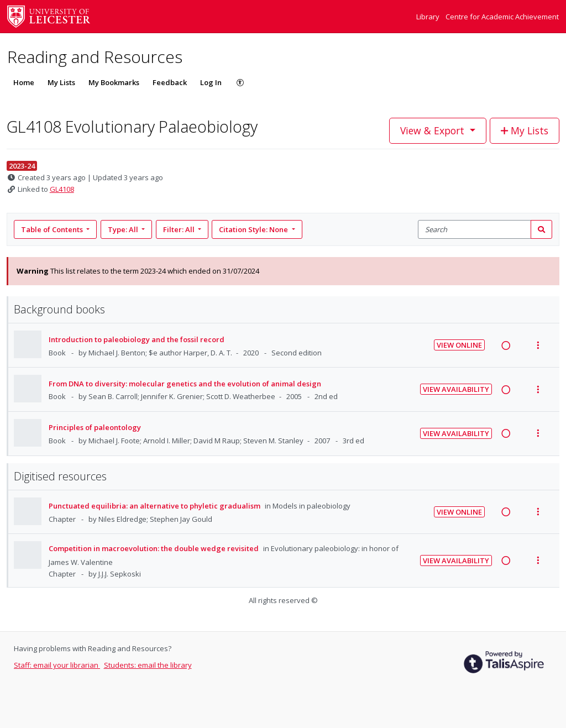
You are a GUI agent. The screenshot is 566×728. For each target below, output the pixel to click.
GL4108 (62, 189)
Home (24, 82)
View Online (459, 345)
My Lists (61, 82)
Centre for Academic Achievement (502, 17)
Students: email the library (148, 665)
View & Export (434, 130)
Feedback (170, 82)
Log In (211, 82)
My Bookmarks (114, 82)
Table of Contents (53, 229)
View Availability (456, 389)
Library (429, 17)
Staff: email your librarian (57, 665)
